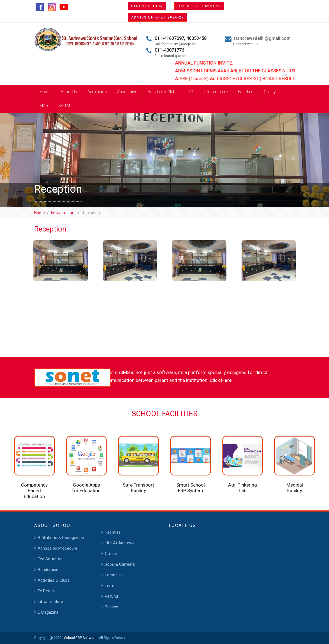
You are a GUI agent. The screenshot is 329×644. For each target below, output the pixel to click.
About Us (69, 92)
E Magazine (48, 612)
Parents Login (147, 6)
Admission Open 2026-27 (158, 17)
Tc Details (47, 591)
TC (191, 92)
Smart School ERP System (191, 488)
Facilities (246, 92)
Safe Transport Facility (138, 488)
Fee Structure (50, 559)
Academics (127, 92)
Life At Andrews (120, 543)
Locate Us (114, 575)
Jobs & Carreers (120, 564)
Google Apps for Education (86, 488)
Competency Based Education (34, 491)
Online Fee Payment (199, 6)
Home (45, 92)
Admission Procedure (57, 548)
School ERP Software (79, 638)
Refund (111, 596)
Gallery (270, 92)
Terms (111, 586)
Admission (97, 92)
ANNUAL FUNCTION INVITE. (208, 63)
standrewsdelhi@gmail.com (262, 38)
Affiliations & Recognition (61, 538)
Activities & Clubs (163, 92)
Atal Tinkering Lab (243, 488)
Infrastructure (216, 92)
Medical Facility (295, 488)
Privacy (111, 607)
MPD (44, 106)
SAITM (64, 106)
